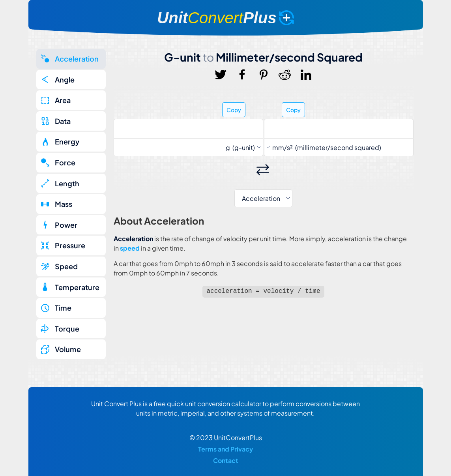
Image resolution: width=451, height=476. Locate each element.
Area (63, 100)
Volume (68, 349)
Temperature (77, 287)
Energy (67, 141)
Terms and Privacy (225, 449)
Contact (226, 460)
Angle (65, 80)
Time (63, 308)
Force (65, 162)
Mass (64, 204)
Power (66, 225)
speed (130, 248)
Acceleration (77, 59)
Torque (67, 329)
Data (63, 121)
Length (67, 183)
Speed (66, 266)
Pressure (70, 245)
